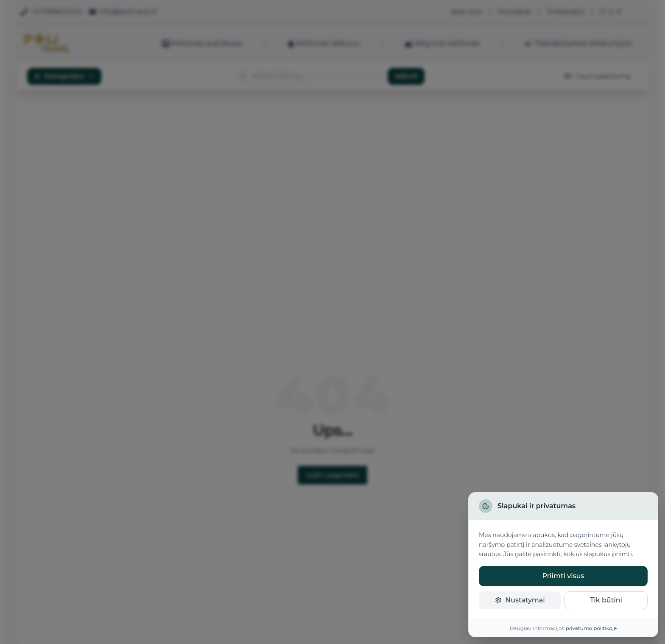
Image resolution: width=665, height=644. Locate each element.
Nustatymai (520, 600)
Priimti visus (563, 576)
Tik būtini (606, 600)
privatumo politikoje (591, 628)
